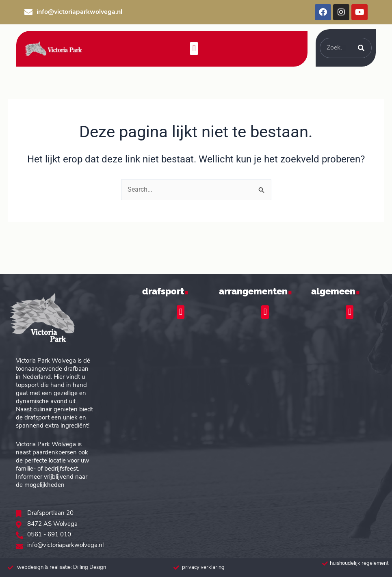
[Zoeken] (361, 48)
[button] (194, 49)
